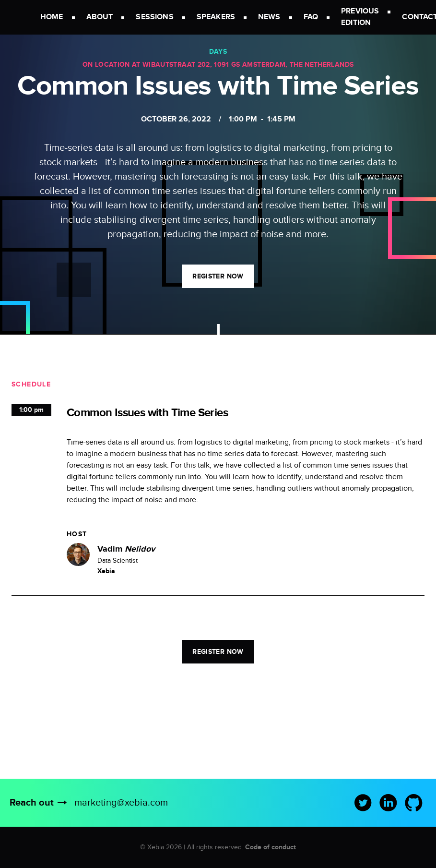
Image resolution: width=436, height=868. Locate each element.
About (100, 17)
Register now (218, 276)
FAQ (311, 17)
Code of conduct (271, 847)
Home (52, 17)
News (269, 17)
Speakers (216, 17)
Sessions (154, 17)
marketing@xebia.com (121, 803)
